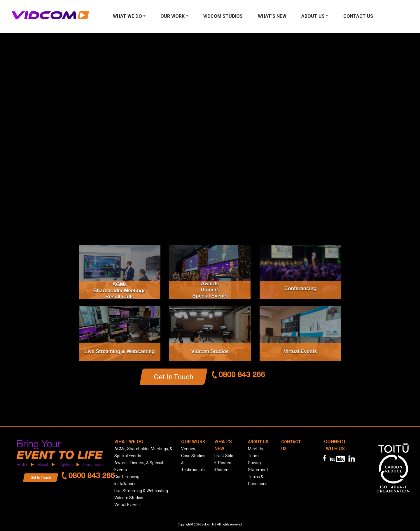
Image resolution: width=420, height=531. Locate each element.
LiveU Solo (224, 456)
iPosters (222, 470)
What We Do (127, 16)
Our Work (173, 16)
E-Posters (223, 463)
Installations (125, 484)
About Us (313, 16)
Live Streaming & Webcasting (141, 491)
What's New (272, 16)
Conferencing (127, 477)
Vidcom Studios (223, 16)
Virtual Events (127, 505)
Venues (188, 449)
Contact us (358, 16)
